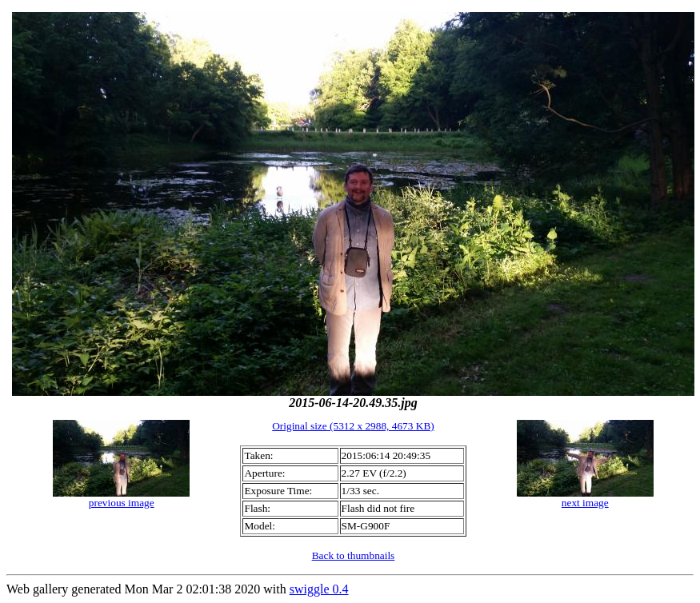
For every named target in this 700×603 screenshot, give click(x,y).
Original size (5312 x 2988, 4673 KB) (353, 426)
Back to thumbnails (354, 555)
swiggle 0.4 (319, 589)
